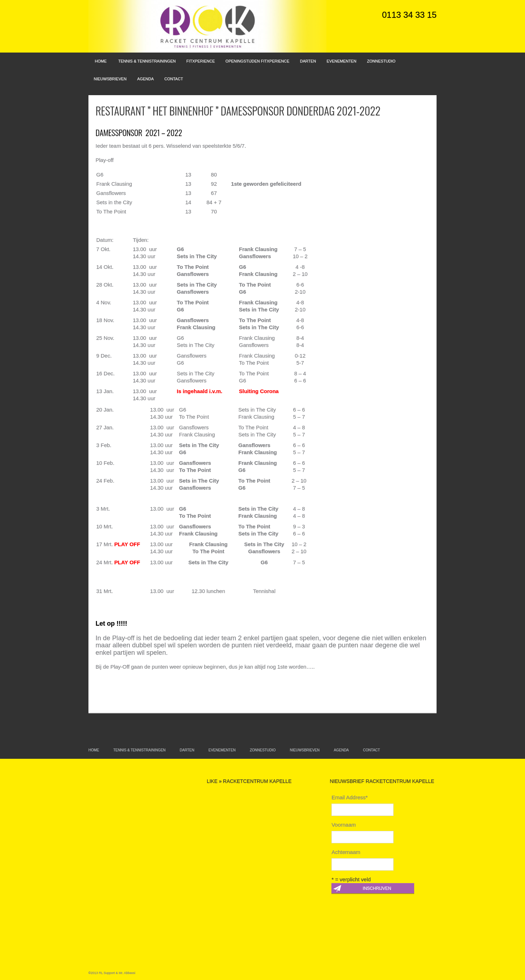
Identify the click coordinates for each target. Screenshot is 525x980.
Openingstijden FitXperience (258, 61)
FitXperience (201, 61)
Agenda (145, 79)
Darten (308, 61)
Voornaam (343, 825)
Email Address (350, 797)
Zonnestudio (381, 61)
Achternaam (346, 852)
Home (101, 61)
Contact (174, 79)
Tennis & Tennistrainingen (147, 61)
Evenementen (342, 61)
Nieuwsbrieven (110, 79)
